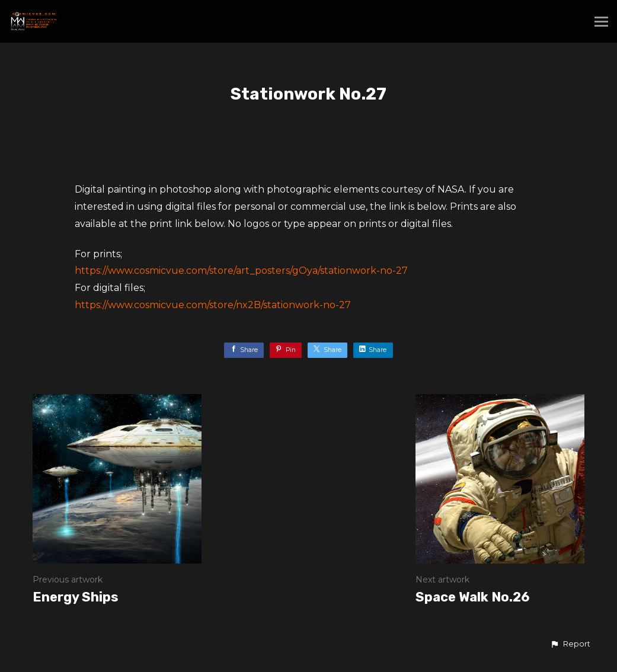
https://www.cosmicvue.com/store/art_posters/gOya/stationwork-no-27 (241, 271)
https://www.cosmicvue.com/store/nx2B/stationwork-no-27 (213, 305)
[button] (570, 644)
